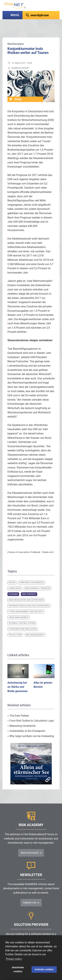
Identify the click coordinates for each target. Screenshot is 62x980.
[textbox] (41, 15)
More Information (30, 844)
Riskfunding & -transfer (38, 580)
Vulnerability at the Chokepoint (26, 723)
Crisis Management (19, 609)
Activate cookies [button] (44, 969)
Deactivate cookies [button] (18, 969)
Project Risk (15, 627)
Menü (15, 15)
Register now (30, 894)
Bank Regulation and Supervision (26, 592)
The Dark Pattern (18, 707)
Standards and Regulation (23, 621)
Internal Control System (22, 615)
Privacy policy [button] (14, 959)
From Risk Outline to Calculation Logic (31, 712)
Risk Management (35, 627)
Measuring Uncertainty (22, 717)
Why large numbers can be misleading (31, 728)
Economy (13, 586)
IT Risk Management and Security (26, 603)
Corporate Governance (32, 574)
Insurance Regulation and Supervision (29, 597)
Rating (12, 574)
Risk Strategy (29, 586)
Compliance (15, 580)
